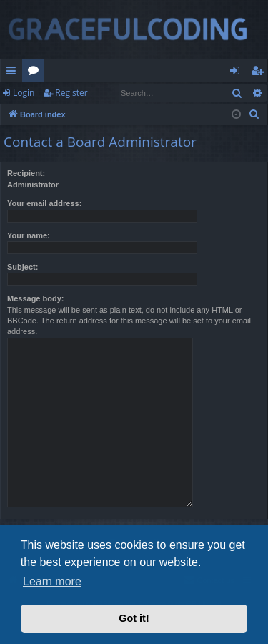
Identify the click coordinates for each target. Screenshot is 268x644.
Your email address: (44, 203)
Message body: (35, 298)
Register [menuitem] (260, 73)
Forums (36, 73)
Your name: (29, 235)
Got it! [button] (134, 618)
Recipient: (26, 173)
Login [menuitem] (238, 73)
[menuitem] (254, 114)
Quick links (14, 73)
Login (24, 93)
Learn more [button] (52, 581)
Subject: (23, 267)
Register (71, 93)
